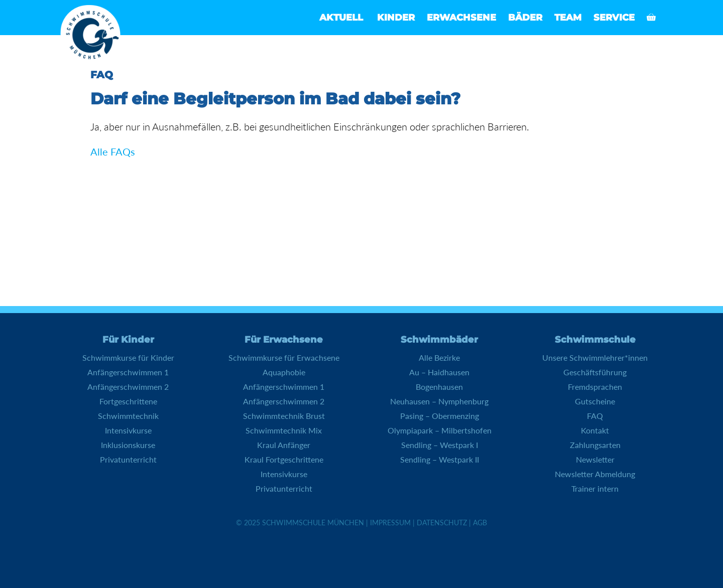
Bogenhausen (439, 387)
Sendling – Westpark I (440, 445)
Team (568, 18)
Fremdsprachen (595, 387)
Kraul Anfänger (284, 445)
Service (614, 18)
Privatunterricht (128, 459)
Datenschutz (442, 523)
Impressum (390, 523)
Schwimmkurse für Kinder (128, 357)
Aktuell (341, 18)
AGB (480, 523)
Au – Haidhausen (439, 372)
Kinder (396, 18)
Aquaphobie (284, 372)
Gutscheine (595, 401)
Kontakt (595, 430)
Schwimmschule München (313, 523)
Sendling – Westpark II (440, 459)
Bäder (525, 18)
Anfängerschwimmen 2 (128, 387)
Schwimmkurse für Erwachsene (284, 357)
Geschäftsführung (595, 372)
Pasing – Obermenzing (440, 416)
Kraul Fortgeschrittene (284, 459)
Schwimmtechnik (128, 416)
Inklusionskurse (128, 445)
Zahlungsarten (595, 445)
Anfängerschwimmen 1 (128, 372)
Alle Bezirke (439, 357)
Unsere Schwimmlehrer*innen (595, 357)
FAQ (595, 416)
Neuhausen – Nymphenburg (439, 401)
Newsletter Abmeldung (595, 474)
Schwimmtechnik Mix (284, 430)
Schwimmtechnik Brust (284, 416)
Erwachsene (461, 18)
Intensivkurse (128, 430)
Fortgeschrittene (128, 401)
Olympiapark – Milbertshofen (440, 430)
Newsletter (595, 459)
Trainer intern (595, 488)
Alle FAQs (113, 152)
